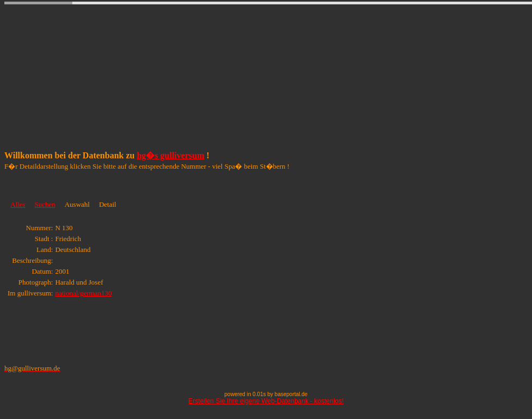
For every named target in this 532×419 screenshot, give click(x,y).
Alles (18, 204)
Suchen (45, 204)
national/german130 (83, 293)
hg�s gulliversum (170, 155)
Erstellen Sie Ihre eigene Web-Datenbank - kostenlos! (266, 401)
